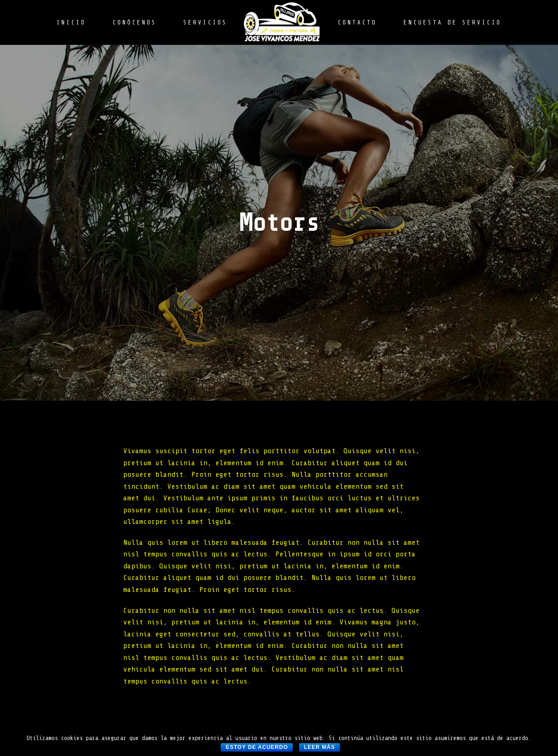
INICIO (71, 22)
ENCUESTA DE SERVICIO (453, 22)
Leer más (319, 747)
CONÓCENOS (135, 22)
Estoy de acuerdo (257, 747)
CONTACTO (357, 22)
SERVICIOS (205, 22)
